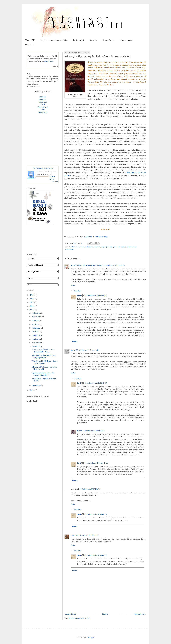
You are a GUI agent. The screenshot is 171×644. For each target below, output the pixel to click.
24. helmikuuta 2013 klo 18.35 (96, 555)
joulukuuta (36, 313)
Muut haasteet (126, 40)
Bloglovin (43, 99)
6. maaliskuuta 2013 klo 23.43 (94, 431)
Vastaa (73, 285)
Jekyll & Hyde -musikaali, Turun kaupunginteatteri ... (44, 357)
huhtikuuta (36, 339)
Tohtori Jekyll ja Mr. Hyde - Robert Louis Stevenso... (45, 362)
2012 (32, 390)
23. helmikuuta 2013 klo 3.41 (91, 489)
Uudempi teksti (71, 614)
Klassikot (93, 40)
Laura (80, 431)
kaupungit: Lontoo (107, 247)
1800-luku (74, 247)
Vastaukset (77, 291)
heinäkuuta (36, 328)
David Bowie (108, 40)
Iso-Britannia (96, 247)
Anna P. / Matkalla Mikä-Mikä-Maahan (86, 265)
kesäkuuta (36, 332)
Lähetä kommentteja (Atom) (79, 618)
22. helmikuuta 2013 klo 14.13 (96, 296)
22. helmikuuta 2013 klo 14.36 (96, 383)
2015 (32, 302)
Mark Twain (49, 61)
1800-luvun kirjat (101, 237)
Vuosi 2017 (30, 40)
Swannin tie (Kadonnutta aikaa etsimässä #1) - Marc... (43, 351)
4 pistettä (81, 247)
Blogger (91, 637)
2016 (32, 299)
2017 (32, 295)
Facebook (43, 97)
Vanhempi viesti (140, 614)
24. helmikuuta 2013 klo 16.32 (87, 535)
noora (73, 350)
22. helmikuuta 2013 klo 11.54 (87, 350)
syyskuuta (36, 324)
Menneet (29, 45)
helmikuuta (36, 346)
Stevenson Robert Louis (129, 247)
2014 (32, 306)
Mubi (43, 110)
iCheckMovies (43, 107)
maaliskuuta (37, 343)
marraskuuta (37, 317)
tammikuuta (37, 385)
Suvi (75, 243)
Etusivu (105, 614)
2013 (32, 310)
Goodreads (55, 67)
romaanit (117, 247)
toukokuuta (36, 335)
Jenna (73, 535)
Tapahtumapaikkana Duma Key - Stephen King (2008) (44, 374)
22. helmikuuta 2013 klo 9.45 (114, 265)
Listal (43, 105)
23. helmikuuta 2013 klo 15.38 (96, 514)
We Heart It (43, 112)
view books (55, 181)
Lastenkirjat (79, 40)
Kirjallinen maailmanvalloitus (54, 40)
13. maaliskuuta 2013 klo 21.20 (96, 463)
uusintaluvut (70, 250)
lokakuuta (36, 320)
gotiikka (88, 247)
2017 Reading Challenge (43, 168)
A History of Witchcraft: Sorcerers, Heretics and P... (44, 368)
